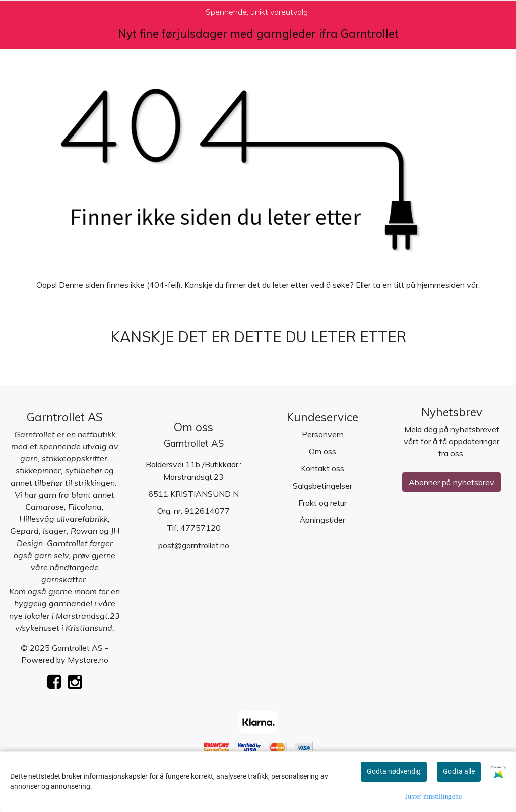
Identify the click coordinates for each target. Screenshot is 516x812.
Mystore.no (88, 660)
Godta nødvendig (394, 771)
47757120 (201, 528)
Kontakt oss (322, 468)
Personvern (323, 434)
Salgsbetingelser (322, 486)
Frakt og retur (322, 503)
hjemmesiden (441, 285)
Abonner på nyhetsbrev (451, 482)
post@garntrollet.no (194, 545)
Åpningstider (322, 520)
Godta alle (459, 771)
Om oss (322, 451)
